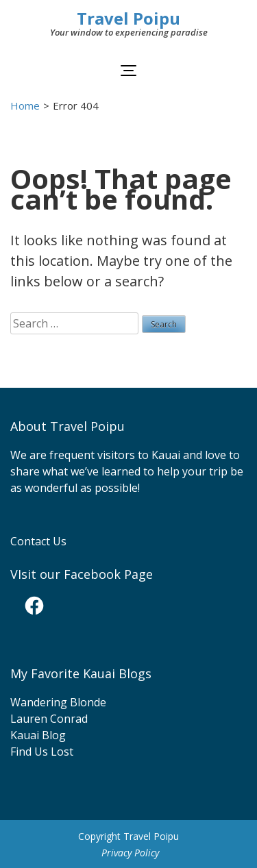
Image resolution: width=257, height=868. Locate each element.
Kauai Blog (38, 735)
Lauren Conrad (49, 719)
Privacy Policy (130, 853)
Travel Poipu (128, 18)
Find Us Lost (42, 752)
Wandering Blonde (58, 702)
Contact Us (38, 541)
